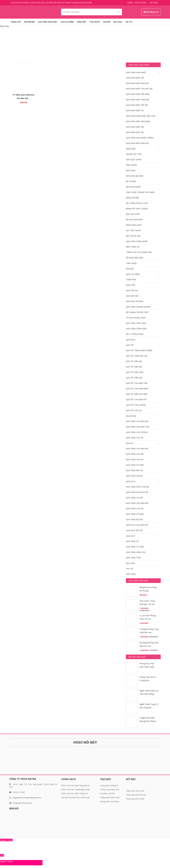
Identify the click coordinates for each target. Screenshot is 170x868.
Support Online (6, 840)
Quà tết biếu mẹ (134, 378)
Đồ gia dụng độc (134, 220)
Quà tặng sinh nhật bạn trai (141, 116)
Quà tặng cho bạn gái (137, 421)
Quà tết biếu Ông (135, 372)
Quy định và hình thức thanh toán (76, 797)
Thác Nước (95, 22)
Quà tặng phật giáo (136, 323)
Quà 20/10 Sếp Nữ (134, 530)
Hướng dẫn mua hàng (109, 801)
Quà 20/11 (131, 536)
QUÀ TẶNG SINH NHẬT (48, 22)
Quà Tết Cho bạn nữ (136, 399)
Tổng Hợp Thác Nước (135, 791)
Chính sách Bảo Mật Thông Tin (74, 793)
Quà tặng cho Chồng (137, 432)
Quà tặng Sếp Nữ (134, 470)
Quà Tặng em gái (134, 476)
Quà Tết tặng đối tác (137, 356)
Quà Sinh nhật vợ (135, 110)
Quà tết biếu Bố (134, 367)
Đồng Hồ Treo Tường (137, 209)
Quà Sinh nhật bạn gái (137, 143)
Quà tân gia (132, 290)
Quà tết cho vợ (134, 410)
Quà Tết (130, 345)
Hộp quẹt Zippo (134, 160)
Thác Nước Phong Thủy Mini (140, 192)
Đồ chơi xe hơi (133, 236)
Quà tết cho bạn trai (137, 383)
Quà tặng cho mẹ (135, 454)
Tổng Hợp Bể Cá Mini (135, 799)
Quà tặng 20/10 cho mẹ (137, 487)
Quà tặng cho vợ (135, 438)
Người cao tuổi (134, 154)
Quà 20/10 (131, 481)
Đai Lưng (118, 22)
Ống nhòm (131, 165)
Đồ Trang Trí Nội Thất (137, 312)
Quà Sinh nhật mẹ (135, 127)
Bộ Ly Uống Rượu (135, 334)
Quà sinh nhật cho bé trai (139, 89)
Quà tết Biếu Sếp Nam (137, 394)
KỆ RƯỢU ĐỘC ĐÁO (135, 258)
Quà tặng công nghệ (137, 241)
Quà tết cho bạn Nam (137, 389)
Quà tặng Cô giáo (135, 465)
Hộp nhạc (131, 170)
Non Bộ (107, 22)
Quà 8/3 (130, 443)
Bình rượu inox (134, 225)
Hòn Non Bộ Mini (135, 176)
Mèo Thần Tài (133, 247)
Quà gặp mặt (132, 296)
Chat (2, 855)
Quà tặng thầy (133, 558)
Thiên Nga (131, 280)
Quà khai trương (135, 301)
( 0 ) (157, 12)
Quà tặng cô (132, 541)
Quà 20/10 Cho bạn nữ (137, 525)
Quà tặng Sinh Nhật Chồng (140, 138)
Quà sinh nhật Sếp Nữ (137, 105)
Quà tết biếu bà (134, 361)
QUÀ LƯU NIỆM (67, 22)
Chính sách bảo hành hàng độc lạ (75, 785)
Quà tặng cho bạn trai (138, 427)
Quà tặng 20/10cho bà (137, 492)
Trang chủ (78, 47)
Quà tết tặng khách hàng (139, 350)
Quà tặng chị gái (134, 498)
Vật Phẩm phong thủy (137, 203)
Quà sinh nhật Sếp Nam (138, 94)
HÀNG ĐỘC (82, 22)
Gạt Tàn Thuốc (133, 230)
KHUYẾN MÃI (29, 22)
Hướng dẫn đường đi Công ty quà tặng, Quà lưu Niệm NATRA (110, 789)
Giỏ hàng (150, 12)
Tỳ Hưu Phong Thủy (136, 318)
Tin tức (129, 22)
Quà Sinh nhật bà (135, 132)
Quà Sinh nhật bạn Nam (138, 121)
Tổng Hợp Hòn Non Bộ (136, 795)
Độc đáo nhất (133, 214)
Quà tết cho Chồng (136, 405)
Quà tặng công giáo (136, 329)
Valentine (131, 416)
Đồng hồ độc (133, 198)
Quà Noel (131, 340)
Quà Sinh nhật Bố (135, 78)
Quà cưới (130, 285)
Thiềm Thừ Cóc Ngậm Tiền (139, 252)
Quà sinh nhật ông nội (138, 100)
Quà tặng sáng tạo (136, 552)
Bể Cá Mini (131, 181)
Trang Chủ (16, 22)
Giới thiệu (154, 3)
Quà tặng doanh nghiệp (138, 307)
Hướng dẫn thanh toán (110, 797)
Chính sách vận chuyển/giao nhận (75, 789)
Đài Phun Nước (133, 187)
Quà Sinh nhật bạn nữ (137, 83)
